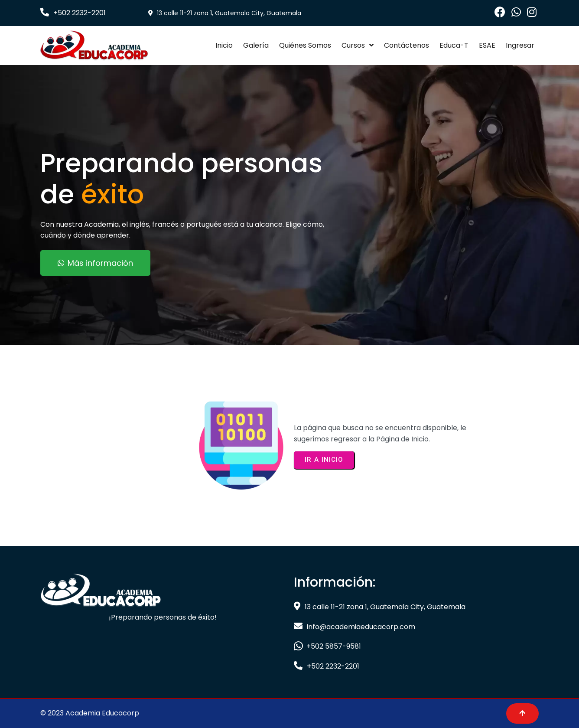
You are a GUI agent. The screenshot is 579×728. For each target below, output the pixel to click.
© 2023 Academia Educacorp (90, 713)
